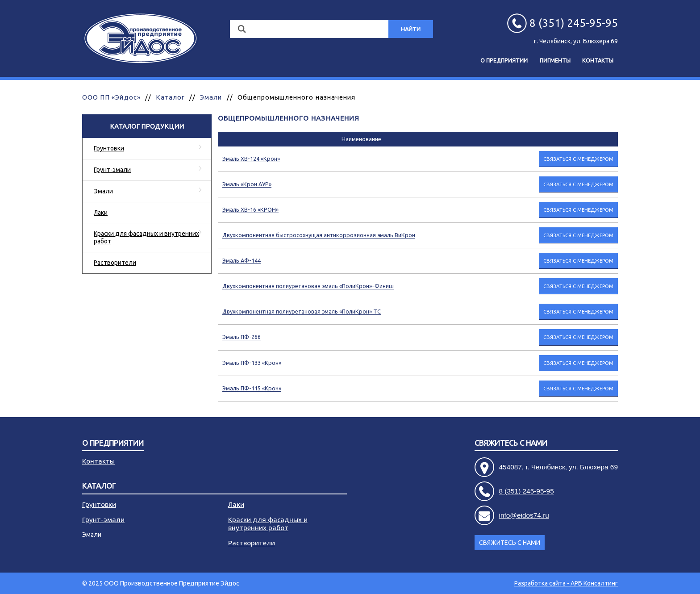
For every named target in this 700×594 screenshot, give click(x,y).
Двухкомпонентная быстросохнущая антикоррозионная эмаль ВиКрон (319, 235)
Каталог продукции (147, 126)
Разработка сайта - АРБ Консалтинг (566, 583)
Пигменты (555, 60)
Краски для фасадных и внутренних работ (146, 237)
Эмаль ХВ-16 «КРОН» (250, 209)
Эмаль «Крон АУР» (247, 184)
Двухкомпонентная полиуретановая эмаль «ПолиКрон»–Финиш (308, 286)
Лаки (101, 213)
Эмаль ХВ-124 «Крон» (251, 159)
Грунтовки (109, 148)
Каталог (170, 97)
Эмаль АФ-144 (242, 260)
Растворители (115, 263)
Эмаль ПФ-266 (242, 337)
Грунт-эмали (112, 170)
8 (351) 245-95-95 (527, 491)
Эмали (211, 97)
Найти (411, 29)
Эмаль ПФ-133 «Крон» (252, 363)
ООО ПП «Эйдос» (111, 97)
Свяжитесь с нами (511, 443)
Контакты (598, 60)
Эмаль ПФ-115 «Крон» (252, 388)
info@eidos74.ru (524, 515)
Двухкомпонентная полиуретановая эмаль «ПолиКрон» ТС (302, 311)
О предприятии (504, 60)
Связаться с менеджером (578, 159)
